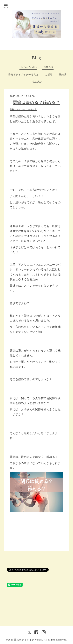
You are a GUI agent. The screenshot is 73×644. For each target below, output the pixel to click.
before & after (29, 67)
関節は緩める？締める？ (37, 102)
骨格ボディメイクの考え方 (23, 75)
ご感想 (49, 75)
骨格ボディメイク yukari (28, 640)
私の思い (37, 82)
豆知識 (63, 75)
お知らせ (48, 67)
